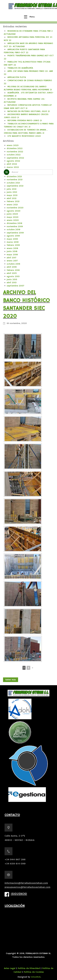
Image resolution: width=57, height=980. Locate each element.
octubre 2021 (13, 183)
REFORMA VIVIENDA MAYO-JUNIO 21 (25, 121)
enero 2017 (12, 261)
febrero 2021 (13, 201)
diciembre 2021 (14, 177)
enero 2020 (13, 220)
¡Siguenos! (19, 894)
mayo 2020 (13, 217)
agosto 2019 (13, 236)
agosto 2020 (14, 211)
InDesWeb (36, 977)
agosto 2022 (13, 161)
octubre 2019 (13, 230)
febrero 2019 (13, 245)
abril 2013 (12, 283)
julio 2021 (12, 189)
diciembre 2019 (14, 223)
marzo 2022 (13, 167)
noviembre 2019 (15, 227)
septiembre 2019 (15, 233)
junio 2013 (12, 280)
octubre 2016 (13, 264)
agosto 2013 (13, 276)
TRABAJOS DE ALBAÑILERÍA (20, 68)
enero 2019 (12, 248)
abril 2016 (12, 267)
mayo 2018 (12, 255)
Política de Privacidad (29, 968)
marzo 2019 (13, 242)
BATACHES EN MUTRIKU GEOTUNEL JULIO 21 (29, 111)
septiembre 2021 (15, 186)
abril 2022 (12, 164)
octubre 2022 (14, 155)
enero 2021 (12, 205)
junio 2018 (12, 251)
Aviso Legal (10, 968)
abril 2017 (11, 258)
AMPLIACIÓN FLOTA (17, 77)
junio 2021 (12, 192)
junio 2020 (12, 214)
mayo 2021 (12, 195)
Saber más (11, 680)
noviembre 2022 (15, 152)
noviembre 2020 (15, 208)
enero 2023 (13, 145)
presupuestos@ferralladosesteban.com (27, 887)
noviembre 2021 (15, 180)
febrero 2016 (13, 270)
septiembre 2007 (15, 286)
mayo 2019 (12, 239)
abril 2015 (12, 273)
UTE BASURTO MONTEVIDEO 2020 (24, 136)
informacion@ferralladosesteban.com (26, 883)
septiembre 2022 (15, 158)
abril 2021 (12, 198)
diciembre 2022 (15, 148)
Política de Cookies (34, 972)
